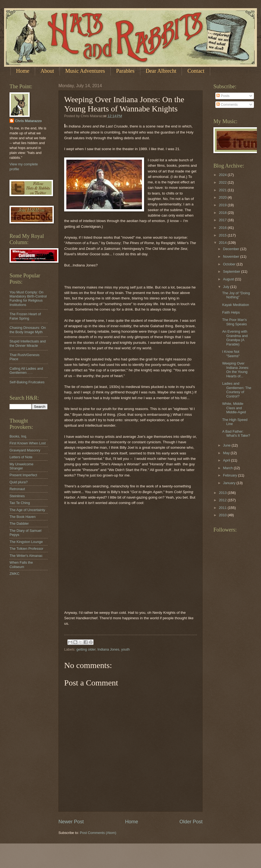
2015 (223, 235)
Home (23, 71)
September (232, 271)
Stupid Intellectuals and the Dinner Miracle (28, 343)
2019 (223, 205)
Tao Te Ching (20, 503)
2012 (223, 500)
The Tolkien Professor (26, 549)
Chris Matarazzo (28, 121)
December (232, 249)
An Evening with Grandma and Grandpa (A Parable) (235, 338)
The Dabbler (19, 523)
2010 (223, 515)
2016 (223, 228)
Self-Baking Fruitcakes (27, 382)
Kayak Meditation (236, 305)
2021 (223, 190)
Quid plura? (19, 482)
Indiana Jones (108, 649)
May (227, 453)
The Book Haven (23, 517)
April (227, 460)
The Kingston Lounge (26, 542)
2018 (223, 213)
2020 (223, 197)
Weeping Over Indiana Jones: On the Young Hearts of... (236, 370)
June (227, 445)
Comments (227, 104)
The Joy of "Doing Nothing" (236, 295)
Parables (125, 71)
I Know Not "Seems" (231, 354)
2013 (223, 493)
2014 (223, 243)
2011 (223, 508)
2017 (223, 220)
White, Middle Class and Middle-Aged (234, 408)
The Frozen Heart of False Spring (25, 316)
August (229, 279)
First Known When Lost (28, 443)
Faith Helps (231, 312)
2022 (223, 182)
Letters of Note (21, 457)
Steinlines (17, 496)
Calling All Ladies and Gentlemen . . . (26, 371)
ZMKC (14, 574)
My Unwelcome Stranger (21, 466)
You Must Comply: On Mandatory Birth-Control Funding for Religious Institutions (28, 298)
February (230, 475)
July (226, 287)
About (47, 71)
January (230, 483)
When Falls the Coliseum (21, 564)
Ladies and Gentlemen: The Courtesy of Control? (237, 390)
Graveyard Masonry (25, 450)
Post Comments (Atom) (98, 833)
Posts (223, 96)
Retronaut (17, 489)
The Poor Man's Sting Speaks (234, 322)
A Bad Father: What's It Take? (236, 433)
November (232, 257)
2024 (223, 175)
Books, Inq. (18, 436)
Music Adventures (85, 71)
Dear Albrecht (161, 71)
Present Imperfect (23, 475)
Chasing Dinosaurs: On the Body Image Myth (28, 330)
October (230, 264)
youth (126, 649)
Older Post (191, 822)
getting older (86, 649)
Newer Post (71, 822)
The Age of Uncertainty (27, 510)
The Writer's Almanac (26, 556)
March (228, 468)
